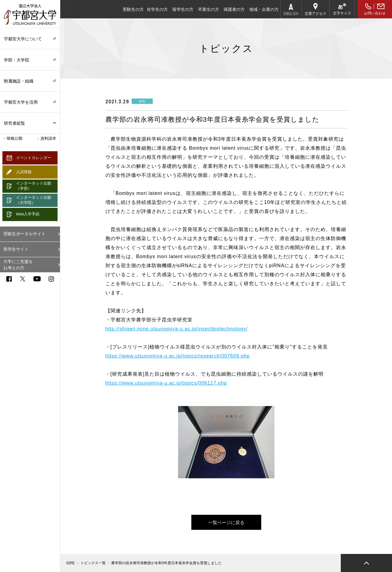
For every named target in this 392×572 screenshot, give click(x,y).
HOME (71, 563)
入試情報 (24, 172)
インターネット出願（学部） (34, 186)
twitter (23, 279)
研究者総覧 (14, 123)
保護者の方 (234, 9)
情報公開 (14, 138)
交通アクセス (315, 14)
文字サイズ (342, 13)
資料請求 (48, 138)
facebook (9, 279)
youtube (37, 279)
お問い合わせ (375, 13)
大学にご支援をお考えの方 (18, 265)
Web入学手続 (28, 214)
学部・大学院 (30, 60)
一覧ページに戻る (226, 522)
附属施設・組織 (30, 81)
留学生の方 (183, 9)
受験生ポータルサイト (24, 234)
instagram (51, 279)
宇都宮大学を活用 (30, 102)
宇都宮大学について (30, 39)
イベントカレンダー (34, 158)
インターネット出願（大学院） (34, 200)
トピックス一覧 (93, 563)
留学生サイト (16, 249)
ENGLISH (291, 13)
